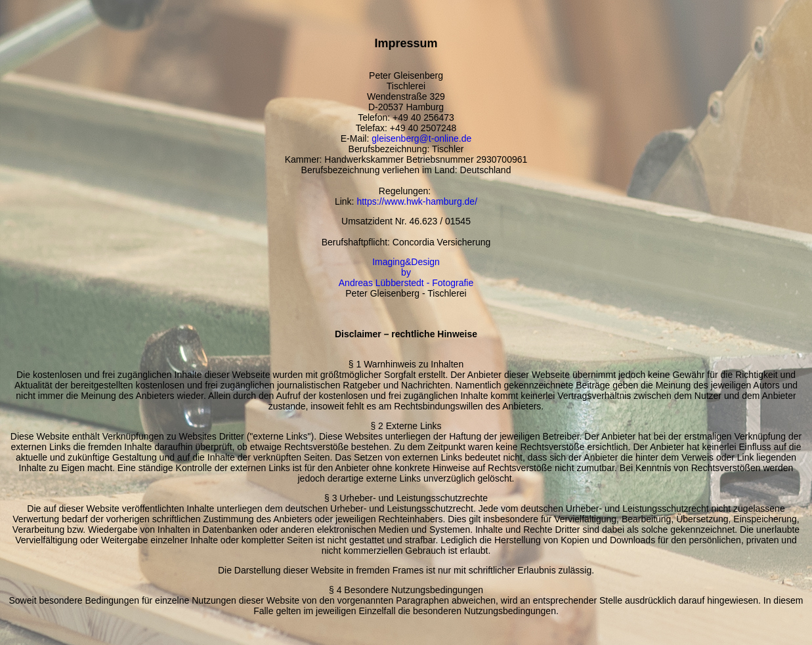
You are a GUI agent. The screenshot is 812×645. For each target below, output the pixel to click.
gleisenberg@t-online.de (421, 138)
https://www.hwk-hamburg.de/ (417, 201)
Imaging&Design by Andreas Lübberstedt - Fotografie (406, 272)
